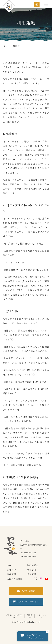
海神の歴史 (33, 565)
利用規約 (30, 616)
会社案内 (31, 570)
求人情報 (31, 574)
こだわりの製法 (15, 579)
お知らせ (11, 570)
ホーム (10, 565)
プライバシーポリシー (14, 616)
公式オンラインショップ (28, 602)
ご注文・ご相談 (28, 591)
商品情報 (11, 574)
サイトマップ (41, 616)
